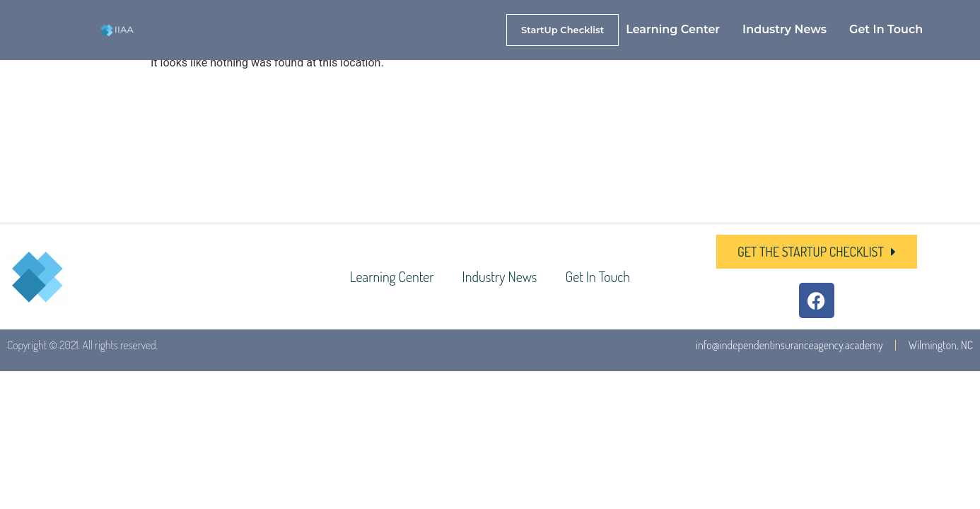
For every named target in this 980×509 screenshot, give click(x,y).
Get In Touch (886, 29)
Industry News (784, 29)
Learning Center (673, 29)
